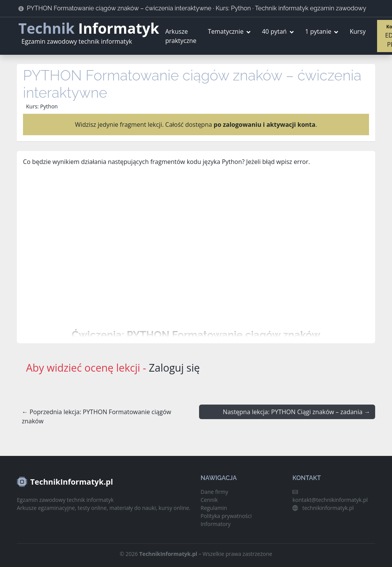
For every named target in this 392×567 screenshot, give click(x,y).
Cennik (209, 500)
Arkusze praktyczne (181, 36)
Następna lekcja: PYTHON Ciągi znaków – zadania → (296, 412)
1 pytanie (318, 31)
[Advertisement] (196, 247)
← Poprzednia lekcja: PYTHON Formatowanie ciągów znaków (96, 416)
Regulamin (214, 508)
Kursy (358, 31)
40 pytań (274, 31)
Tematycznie (226, 31)
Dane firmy (214, 492)
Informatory (216, 524)
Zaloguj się (174, 368)
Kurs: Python (42, 106)
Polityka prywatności (226, 516)
